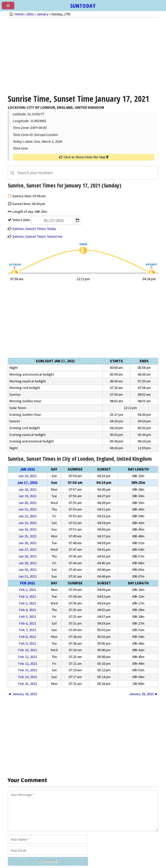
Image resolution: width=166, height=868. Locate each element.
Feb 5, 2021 (27, 617)
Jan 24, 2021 (27, 529)
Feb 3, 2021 (27, 603)
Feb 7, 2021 (27, 630)
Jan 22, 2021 (27, 516)
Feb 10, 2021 (28, 650)
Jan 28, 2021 (27, 556)
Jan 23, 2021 (27, 523)
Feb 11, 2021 (28, 657)
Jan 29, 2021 (27, 563)
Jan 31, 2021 (27, 576)
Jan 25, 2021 (27, 536)
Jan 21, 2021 (27, 509)
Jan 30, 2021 (27, 570)
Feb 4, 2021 (27, 610)
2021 (30, 14)
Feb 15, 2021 (28, 684)
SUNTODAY (83, 6)
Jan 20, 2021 (27, 503)
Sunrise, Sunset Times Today (34, 229)
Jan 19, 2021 (27, 496)
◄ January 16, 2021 (22, 694)
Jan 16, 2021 (27, 476)
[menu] (10, 8)
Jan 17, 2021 (28, 483)
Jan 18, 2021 (27, 489)
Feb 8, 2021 (27, 637)
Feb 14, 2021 (28, 677)
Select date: (47, 220)
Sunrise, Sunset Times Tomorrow (37, 236)
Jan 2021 (28, 469)
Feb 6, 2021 (27, 623)
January (43, 14)
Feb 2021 (28, 583)
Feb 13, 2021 (28, 670)
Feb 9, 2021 (27, 643)
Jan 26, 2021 (27, 543)
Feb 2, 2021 (27, 596)
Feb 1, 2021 (27, 590)
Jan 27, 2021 (27, 549)
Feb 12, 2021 (28, 663)
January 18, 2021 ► (144, 694)
